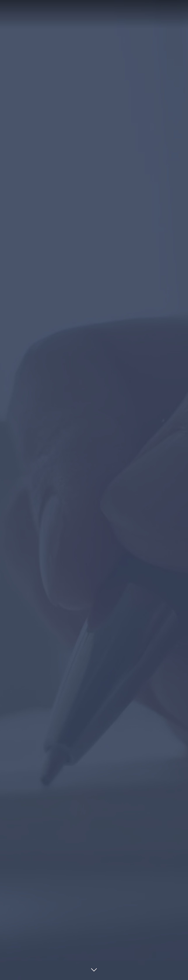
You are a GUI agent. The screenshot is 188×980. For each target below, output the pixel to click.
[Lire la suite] (94, 969)
